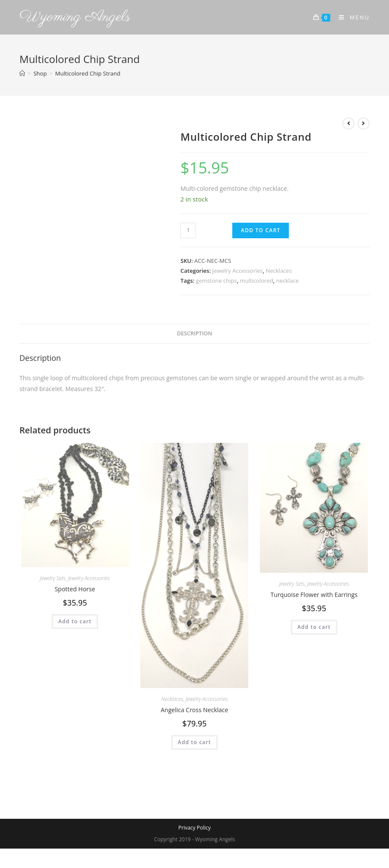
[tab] (195, 334)
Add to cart (261, 230)
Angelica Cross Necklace (194, 710)
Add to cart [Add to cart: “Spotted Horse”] (75, 621)
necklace (288, 281)
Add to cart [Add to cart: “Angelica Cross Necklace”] (194, 742)
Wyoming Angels (75, 17)
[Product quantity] (188, 230)
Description (195, 333)
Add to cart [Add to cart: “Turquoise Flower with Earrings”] (314, 627)
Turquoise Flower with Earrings (314, 595)
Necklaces (278, 271)
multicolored (257, 281)
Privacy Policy (194, 828)
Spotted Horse (75, 589)
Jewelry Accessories (238, 271)
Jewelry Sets (52, 578)
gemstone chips (216, 281)
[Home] (22, 73)
